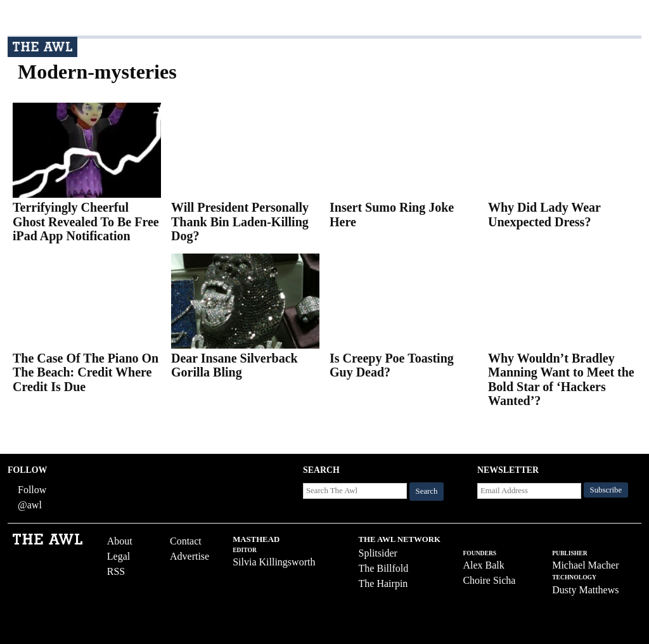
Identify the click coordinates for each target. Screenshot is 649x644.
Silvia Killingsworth (274, 562)
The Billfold (384, 568)
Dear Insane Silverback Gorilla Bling (235, 365)
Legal (119, 556)
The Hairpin (383, 583)
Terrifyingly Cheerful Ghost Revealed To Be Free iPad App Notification (86, 222)
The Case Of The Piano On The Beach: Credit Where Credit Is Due (86, 372)
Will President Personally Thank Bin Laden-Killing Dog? (240, 222)
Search (427, 491)
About (120, 541)
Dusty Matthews (585, 590)
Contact (186, 541)
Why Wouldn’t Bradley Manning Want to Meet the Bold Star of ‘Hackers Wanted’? (561, 380)
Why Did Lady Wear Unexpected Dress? (544, 215)
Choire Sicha (489, 580)
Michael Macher (585, 565)
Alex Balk (483, 565)
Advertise (190, 556)
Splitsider (378, 553)
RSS (116, 571)
